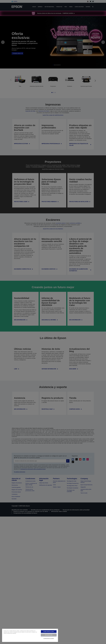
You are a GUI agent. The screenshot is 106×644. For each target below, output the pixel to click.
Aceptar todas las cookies (49, 632)
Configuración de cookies (49, 638)
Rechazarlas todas (49, 635)
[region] (30, 635)
